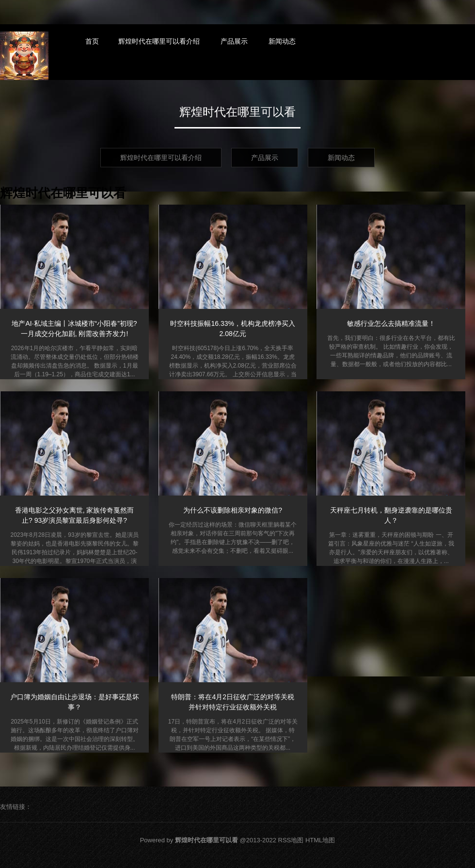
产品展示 (234, 41)
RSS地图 (291, 840)
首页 (92, 41)
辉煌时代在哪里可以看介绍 (159, 41)
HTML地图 (320, 840)
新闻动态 (282, 41)
